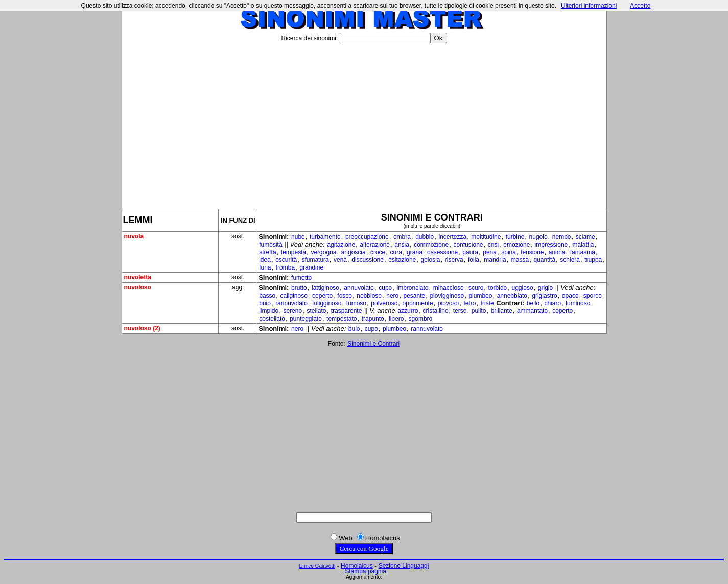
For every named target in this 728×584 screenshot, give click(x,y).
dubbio (425, 237)
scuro (476, 288)
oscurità (286, 260)
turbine (515, 237)
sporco (593, 296)
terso (460, 311)
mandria (495, 260)
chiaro (553, 303)
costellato (272, 319)
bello (533, 303)
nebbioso (369, 296)
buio (265, 303)
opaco (570, 296)
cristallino (436, 311)
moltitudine (486, 237)
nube (298, 237)
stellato (316, 311)
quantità (544, 260)
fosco (345, 296)
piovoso (448, 303)
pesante (414, 296)
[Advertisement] (364, 122)
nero (392, 296)
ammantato (532, 311)
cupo (385, 288)
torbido (498, 288)
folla (474, 260)
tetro (469, 303)
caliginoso (293, 296)
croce (378, 252)
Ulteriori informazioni (589, 6)
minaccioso (449, 288)
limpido (269, 311)
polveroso (384, 303)
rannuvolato (291, 303)
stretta (267, 252)
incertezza (452, 237)
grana (415, 252)
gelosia (430, 260)
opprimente (418, 303)
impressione (551, 245)
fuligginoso (327, 303)
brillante (502, 311)
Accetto (640, 6)
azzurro (408, 311)
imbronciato (412, 288)
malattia (583, 245)
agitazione (341, 245)
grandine (311, 267)
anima (557, 252)
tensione (532, 252)
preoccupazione (367, 237)
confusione (468, 245)
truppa (593, 260)
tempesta (293, 252)
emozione (516, 245)
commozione (431, 245)
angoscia (354, 252)
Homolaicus (357, 566)
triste (487, 303)
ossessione (442, 252)
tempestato (342, 319)
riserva (454, 260)
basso (267, 296)
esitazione (402, 260)
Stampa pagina (366, 571)
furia (265, 267)
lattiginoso (325, 288)
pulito (479, 311)
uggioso (523, 288)
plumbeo (480, 296)
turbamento (325, 237)
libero (396, 319)
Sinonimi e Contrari (373, 344)
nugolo (538, 237)
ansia (402, 245)
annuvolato (359, 288)
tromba (285, 267)
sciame (585, 237)
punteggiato (306, 319)
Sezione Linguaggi (404, 566)
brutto (299, 288)
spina (509, 252)
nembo (562, 237)
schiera (570, 260)
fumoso (356, 303)
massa (520, 260)
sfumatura (315, 260)
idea (265, 260)
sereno (292, 311)
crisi (493, 245)
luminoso (578, 303)
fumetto (301, 278)
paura (470, 252)
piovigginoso (447, 296)
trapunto (373, 319)
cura (396, 252)
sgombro (421, 319)
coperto (322, 296)
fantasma (583, 252)
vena (340, 260)
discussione (368, 260)
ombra (402, 237)
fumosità (271, 245)
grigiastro (544, 296)
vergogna (323, 252)
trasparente (347, 311)
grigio (545, 288)
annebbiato (512, 296)
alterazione (375, 245)
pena (490, 252)
